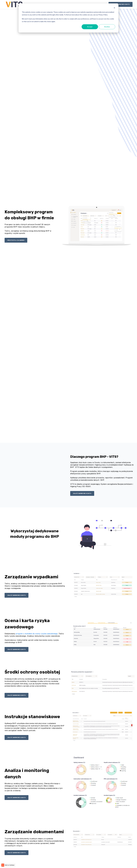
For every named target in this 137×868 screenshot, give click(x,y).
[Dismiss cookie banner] (114, 8)
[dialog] (68, 18)
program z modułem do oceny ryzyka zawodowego (37, 634)
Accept (90, 27)
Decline (107, 27)
